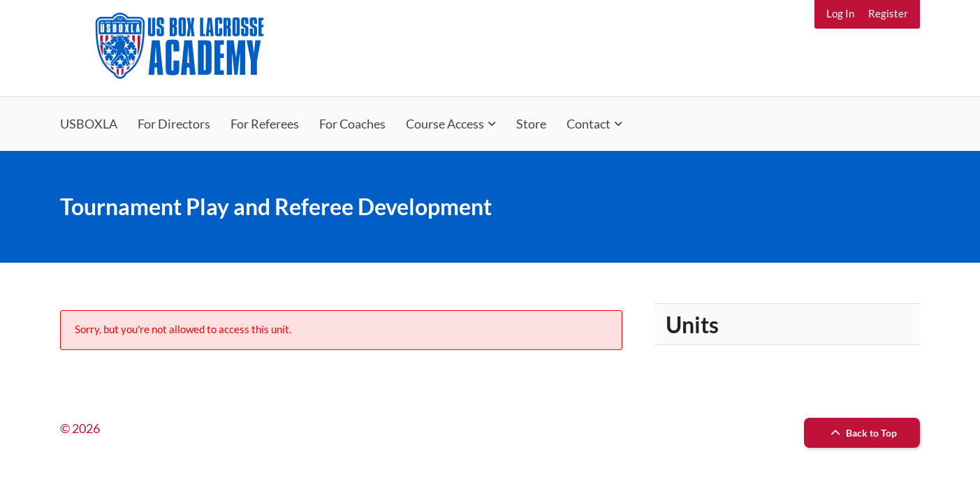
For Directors (174, 124)
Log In (840, 13)
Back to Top (862, 433)
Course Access (445, 124)
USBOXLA (89, 124)
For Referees (265, 124)
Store (531, 124)
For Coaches (352, 124)
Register (888, 13)
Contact (588, 124)
